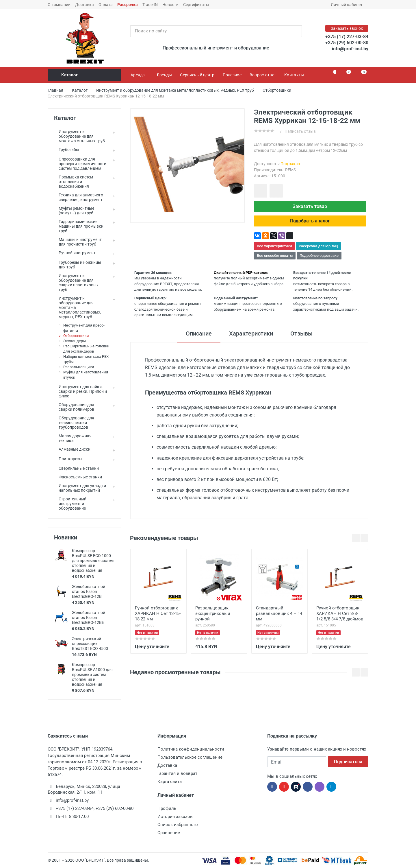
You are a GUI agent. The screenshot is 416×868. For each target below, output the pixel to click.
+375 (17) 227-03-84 (347, 37)
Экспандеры (75, 341)
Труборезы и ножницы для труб (78, 265)
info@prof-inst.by (350, 49)
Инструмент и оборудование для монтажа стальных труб (79, 136)
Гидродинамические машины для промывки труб (79, 226)
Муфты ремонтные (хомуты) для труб (74, 211)
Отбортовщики (76, 336)
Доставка (84, 5)
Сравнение (169, 833)
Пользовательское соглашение (190, 757)
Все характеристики (274, 246)
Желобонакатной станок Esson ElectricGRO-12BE (89, 618)
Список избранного (178, 825)
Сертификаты (196, 5)
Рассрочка (128, 5)
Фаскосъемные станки (78, 477)
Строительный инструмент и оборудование (70, 504)
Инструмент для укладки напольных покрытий (80, 488)
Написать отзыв (300, 131)
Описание (199, 333)
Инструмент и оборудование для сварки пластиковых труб (76, 283)
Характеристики (251, 333)
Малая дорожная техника (73, 438)
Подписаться (348, 762)
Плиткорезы (68, 459)
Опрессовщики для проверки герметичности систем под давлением (80, 164)
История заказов (175, 817)
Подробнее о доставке (319, 256)
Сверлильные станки (76, 468)
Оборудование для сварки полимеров (74, 407)
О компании (59, 5)
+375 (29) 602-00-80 (347, 43)
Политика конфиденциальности (191, 749)
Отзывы (301, 333)
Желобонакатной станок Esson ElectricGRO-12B (89, 591)
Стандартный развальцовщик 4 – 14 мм (279, 613)
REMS (290, 170)
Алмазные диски (72, 449)
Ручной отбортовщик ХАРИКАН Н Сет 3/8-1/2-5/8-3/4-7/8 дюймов (340, 613)
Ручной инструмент (75, 253)
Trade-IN (150, 5)
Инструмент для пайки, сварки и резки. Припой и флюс (80, 391)
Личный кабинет (349, 5)
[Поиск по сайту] (210, 31)
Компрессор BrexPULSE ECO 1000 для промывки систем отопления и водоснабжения (93, 561)
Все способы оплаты (275, 256)
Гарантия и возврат (177, 773)
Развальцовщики (79, 367)
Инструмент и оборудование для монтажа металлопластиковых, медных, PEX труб (78, 307)
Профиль (167, 808)
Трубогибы (67, 150)
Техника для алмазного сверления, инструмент (79, 197)
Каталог (85, 75)
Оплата (106, 5)
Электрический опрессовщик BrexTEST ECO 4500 (90, 644)
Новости (170, 5)
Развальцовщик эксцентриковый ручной (213, 613)
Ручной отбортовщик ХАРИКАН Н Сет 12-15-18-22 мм (158, 613)
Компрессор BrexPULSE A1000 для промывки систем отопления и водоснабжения (92, 675)
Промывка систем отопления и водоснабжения (74, 182)
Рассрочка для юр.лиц (318, 246)
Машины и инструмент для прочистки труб (78, 242)
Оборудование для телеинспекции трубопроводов (74, 423)
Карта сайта (170, 782)
